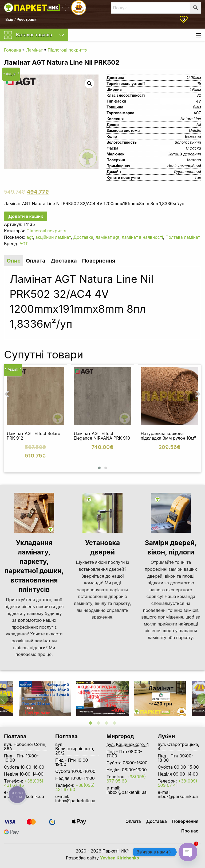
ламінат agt (107, 237)
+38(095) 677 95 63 (126, 779)
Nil (199, 125)
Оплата (133, 821)
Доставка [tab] (64, 261)
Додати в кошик (26, 216)
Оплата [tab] (36, 261)
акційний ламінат (53, 237)
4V (198, 101)
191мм (195, 89)
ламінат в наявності (142, 237)
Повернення (185, 821)
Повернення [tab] (99, 261)
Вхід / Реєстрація (21, 19)
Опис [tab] (14, 261)
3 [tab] (107, 723)
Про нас (190, 831)
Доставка (83, 237)
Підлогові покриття (68, 50)
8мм (197, 107)
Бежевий (193, 136)
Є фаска (193, 148)
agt (30, 237)
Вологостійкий (188, 142)
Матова (194, 160)
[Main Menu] (198, 35)
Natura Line (191, 119)
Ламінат (34, 50)
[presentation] (7, 394)
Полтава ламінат (183, 237)
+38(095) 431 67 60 (75, 787)
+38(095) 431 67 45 (24, 783)
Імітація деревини (185, 154)
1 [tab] (90, 723)
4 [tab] (115, 723)
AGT (197, 113)
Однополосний (187, 172)
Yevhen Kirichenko (120, 858)
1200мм (194, 78)
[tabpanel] (102, 699)
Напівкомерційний (184, 166)
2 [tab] (98, 723)
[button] (99, 468)
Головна (13, 50)
